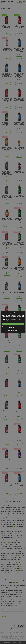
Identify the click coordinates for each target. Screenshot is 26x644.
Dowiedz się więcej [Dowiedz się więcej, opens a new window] (5, 321)
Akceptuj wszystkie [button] (13, 324)
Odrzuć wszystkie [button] (13, 327)
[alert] (13, 322)
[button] (13, 330)
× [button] (24, 313)
